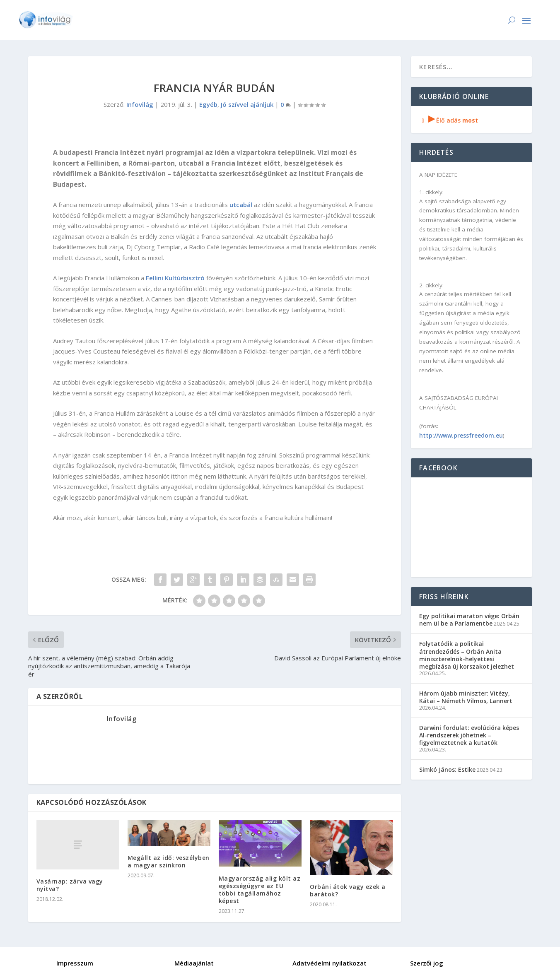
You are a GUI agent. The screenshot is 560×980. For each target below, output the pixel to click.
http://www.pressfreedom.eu (461, 435)
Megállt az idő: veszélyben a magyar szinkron (169, 861)
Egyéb (208, 104)
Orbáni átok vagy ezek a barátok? (348, 890)
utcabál (241, 205)
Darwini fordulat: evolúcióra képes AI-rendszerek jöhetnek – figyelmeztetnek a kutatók (469, 735)
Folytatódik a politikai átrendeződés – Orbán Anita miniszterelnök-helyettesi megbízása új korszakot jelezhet (467, 655)
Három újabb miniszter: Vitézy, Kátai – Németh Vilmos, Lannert (466, 697)
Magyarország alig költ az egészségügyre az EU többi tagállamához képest (260, 890)
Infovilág (140, 104)
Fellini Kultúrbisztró (175, 278)
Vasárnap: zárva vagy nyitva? (70, 885)
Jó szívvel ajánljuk (247, 104)
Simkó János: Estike (447, 769)
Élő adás (449, 120)
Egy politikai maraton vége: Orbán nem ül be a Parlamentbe (469, 620)
